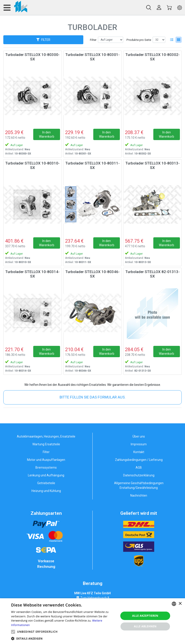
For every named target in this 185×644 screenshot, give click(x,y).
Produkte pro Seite (139, 40)
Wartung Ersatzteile (46, 444)
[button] (13, 632)
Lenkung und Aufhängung (46, 475)
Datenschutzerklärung (139, 475)
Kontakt (139, 452)
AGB (139, 468)
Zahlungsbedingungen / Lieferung (139, 460)
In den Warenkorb (47, 134)
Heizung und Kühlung (46, 491)
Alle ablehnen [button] (145, 626)
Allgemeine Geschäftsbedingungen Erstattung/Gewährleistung (139, 485)
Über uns (139, 436)
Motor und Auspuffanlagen (46, 460)
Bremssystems (46, 468)
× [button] (180, 604)
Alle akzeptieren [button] (145, 616)
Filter (93, 40)
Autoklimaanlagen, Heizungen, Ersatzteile (46, 436)
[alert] (92, 621)
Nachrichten (139, 495)
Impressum (139, 444)
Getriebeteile (46, 483)
